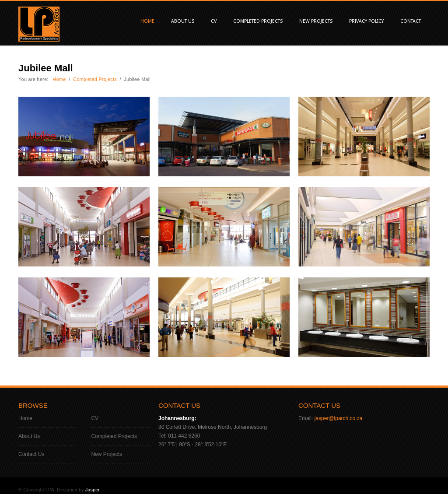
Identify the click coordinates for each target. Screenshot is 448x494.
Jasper (93, 490)
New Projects (316, 21)
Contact (411, 21)
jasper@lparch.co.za (339, 418)
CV (214, 21)
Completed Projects (258, 21)
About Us (183, 21)
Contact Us (31, 454)
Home (147, 21)
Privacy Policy (366, 21)
